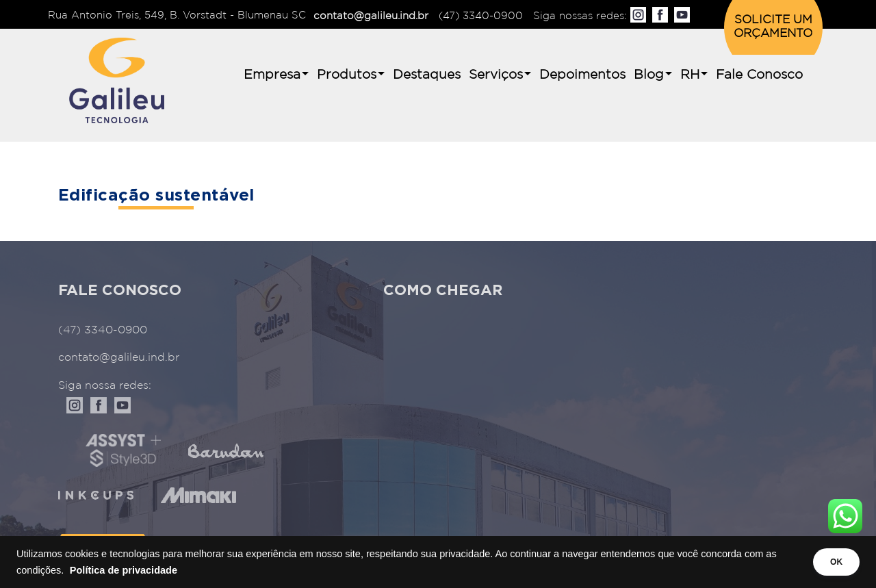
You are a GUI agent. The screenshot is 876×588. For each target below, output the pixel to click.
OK (829, 562)
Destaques (427, 75)
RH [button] (690, 75)
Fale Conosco (759, 75)
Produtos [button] (347, 75)
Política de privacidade (137, 570)
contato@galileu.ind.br (371, 16)
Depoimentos (582, 75)
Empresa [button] (272, 75)
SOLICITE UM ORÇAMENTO (773, 27)
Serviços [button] (496, 75)
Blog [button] (649, 75)
